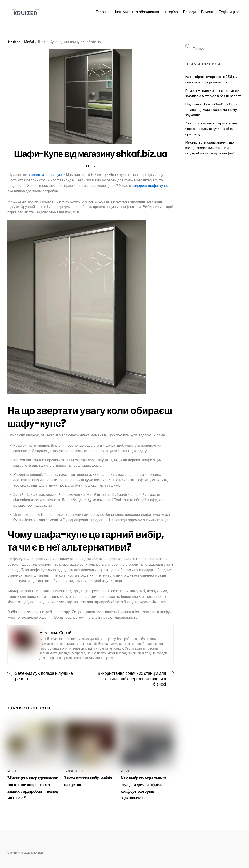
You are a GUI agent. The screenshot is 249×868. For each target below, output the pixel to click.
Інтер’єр (171, 12)
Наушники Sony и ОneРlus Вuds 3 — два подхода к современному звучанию (213, 110)
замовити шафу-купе (46, 175)
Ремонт (207, 12)
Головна (103, 12)
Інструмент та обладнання (137, 12)
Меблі (29, 42)
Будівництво (229, 12)
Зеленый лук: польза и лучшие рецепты (44, 676)
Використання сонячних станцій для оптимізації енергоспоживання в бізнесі (132, 679)
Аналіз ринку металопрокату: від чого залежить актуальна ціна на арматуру (212, 129)
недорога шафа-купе (149, 186)
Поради (189, 12)
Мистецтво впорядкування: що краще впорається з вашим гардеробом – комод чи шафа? (210, 148)
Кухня (69, 771)
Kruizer (14, 42)
